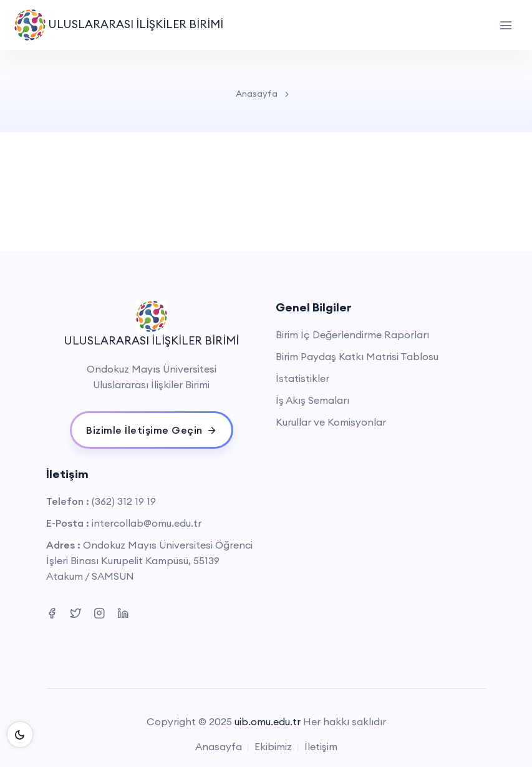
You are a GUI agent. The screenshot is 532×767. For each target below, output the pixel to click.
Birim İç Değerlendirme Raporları (352, 335)
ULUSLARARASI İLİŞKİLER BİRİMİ (119, 25)
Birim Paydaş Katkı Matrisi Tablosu (357, 356)
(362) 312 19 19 (124, 501)
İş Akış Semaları (312, 400)
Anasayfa (257, 94)
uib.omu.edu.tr (268, 721)
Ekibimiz (273, 746)
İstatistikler (302, 378)
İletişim (321, 746)
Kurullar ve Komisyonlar (331, 422)
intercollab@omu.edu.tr (147, 523)
